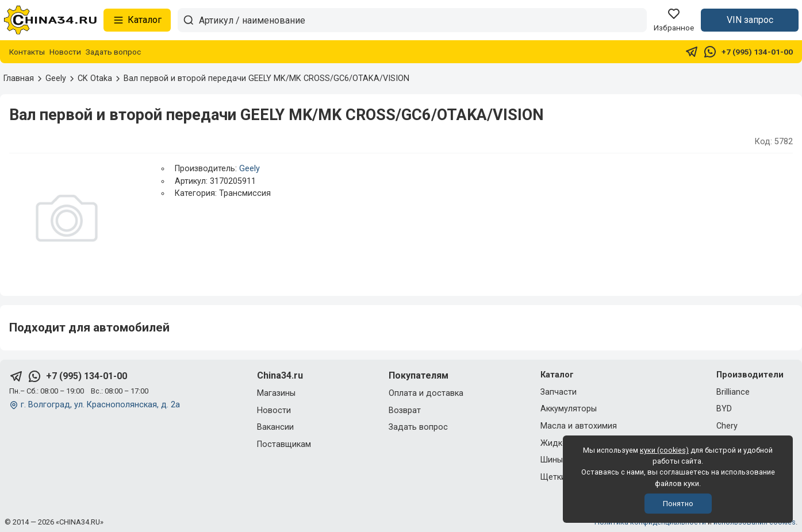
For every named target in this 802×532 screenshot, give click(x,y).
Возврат (405, 410)
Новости (65, 52)
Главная (19, 78)
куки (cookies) (664, 450)
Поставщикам (284, 444)
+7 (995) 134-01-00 (757, 52)
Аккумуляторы (569, 409)
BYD (724, 409)
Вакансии (275, 427)
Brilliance (733, 392)
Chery (727, 426)
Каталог (137, 20)
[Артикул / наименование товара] (423, 20)
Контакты (27, 52)
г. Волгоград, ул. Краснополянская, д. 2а (100, 405)
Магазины (276, 393)
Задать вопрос (113, 52)
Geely (250, 169)
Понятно (678, 504)
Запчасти (559, 392)
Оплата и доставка (426, 393)
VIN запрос (750, 20)
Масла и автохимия (579, 426)
